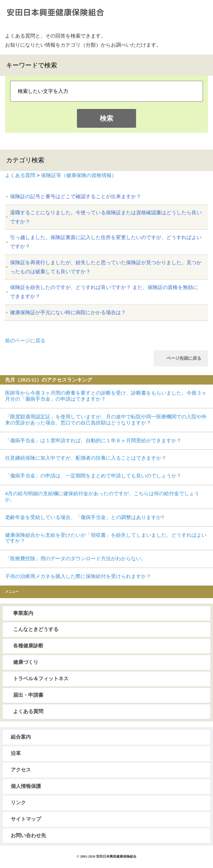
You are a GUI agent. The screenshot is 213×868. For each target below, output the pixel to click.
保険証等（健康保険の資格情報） (79, 175)
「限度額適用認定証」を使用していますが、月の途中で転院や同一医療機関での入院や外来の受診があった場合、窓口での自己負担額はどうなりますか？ (106, 420)
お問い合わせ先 (28, 835)
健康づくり (26, 662)
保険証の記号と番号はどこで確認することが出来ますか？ (76, 196)
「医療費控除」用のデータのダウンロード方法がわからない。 (76, 559)
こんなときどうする (36, 629)
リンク (18, 803)
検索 (106, 118)
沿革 (16, 753)
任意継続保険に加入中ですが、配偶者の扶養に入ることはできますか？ (86, 458)
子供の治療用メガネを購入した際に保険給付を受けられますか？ (78, 576)
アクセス (21, 770)
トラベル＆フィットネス (41, 679)
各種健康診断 (28, 646)
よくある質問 (20, 175)
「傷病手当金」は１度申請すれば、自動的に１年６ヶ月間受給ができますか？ (93, 441)
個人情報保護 (26, 786)
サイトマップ (26, 819)
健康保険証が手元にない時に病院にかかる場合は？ (68, 312)
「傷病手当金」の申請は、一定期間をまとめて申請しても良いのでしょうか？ (93, 476)
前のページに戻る (25, 341)
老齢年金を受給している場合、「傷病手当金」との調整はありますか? (84, 517)
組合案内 (21, 737)
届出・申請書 (28, 695)
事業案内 (23, 613)
